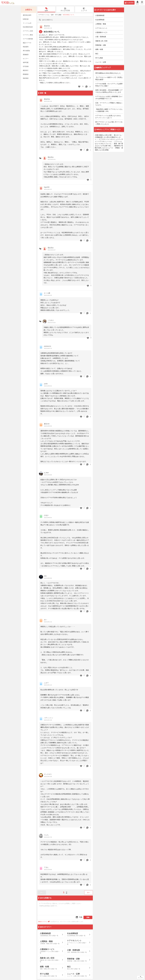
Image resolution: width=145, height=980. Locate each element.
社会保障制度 (100, 20)
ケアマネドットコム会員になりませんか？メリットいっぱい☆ (108, 117)
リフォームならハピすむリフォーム (108, 142)
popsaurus (48, 346)
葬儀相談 (26, 74)
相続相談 (26, 78)
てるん (46, 867)
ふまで (46, 683)
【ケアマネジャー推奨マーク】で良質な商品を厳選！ (109, 78)
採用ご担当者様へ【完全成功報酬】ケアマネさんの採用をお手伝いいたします (109, 91)
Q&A (46, 9)
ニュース (84, 9)
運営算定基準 (27, 15)
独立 (97, 54)
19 (88, 87)
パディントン (49, 718)
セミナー (26, 58)
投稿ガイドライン (44, 922)
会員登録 (129, 3)
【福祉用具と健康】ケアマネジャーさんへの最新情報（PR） (109, 110)
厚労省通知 (26, 51)
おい (46, 620)
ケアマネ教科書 (28, 39)
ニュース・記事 (101, 62)
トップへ (140, 978)
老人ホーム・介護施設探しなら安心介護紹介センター (109, 137)
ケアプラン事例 (28, 35)
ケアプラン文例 (28, 31)
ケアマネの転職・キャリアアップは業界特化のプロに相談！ (109, 85)
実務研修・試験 (101, 45)
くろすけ (51, 320)
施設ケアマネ (27, 43)
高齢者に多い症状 (101, 41)
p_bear (46, 473)
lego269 (47, 187)
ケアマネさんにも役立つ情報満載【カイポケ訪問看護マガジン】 (109, 97)
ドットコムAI (27, 23)
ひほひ (46, 515)
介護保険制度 (100, 15)
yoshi (46, 384)
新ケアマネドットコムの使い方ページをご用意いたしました (109, 123)
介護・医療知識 (101, 37)
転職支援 (26, 19)
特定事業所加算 (28, 27)
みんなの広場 (65, 9)
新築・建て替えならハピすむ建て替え (109, 145)
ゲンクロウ (48, 774)
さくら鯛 (47, 293)
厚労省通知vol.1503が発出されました (108, 73)
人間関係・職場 (101, 24)
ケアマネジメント (101, 28)
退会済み (47, 99)
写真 (79, 917)
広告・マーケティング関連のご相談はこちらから (109, 104)
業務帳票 (26, 55)
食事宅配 (26, 62)
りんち (46, 835)
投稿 (88, 917)
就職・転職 (99, 49)
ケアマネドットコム (8, 3)
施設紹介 (26, 70)
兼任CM (47, 424)
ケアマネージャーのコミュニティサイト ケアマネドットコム (109, 140)
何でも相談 (58, 15)
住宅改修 (26, 66)
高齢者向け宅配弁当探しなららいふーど (109, 147)
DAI (45, 576)
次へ (89, 893)
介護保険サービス (101, 32)
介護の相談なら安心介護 (103, 135)
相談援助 (26, 47)
